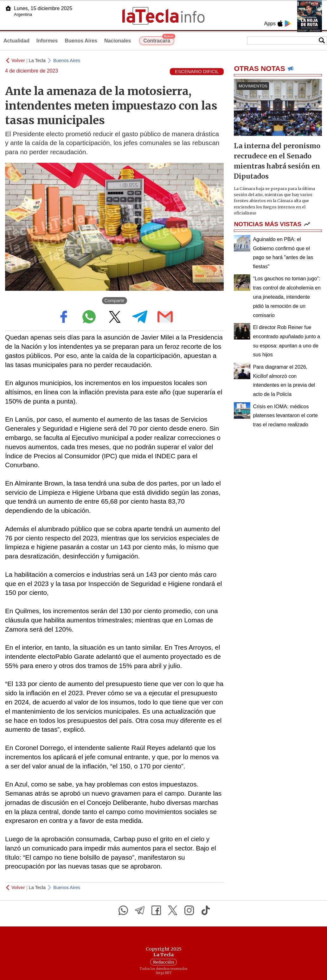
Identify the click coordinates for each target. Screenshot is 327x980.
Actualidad (16, 41)
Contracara (159, 40)
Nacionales (118, 41)
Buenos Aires (81, 41)
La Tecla (37, 60)
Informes (47, 41)
